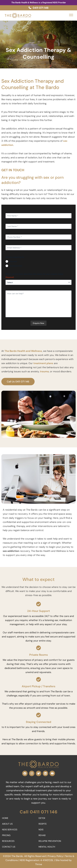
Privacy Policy (55, 856)
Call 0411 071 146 (39, 812)
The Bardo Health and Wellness (23, 351)
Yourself (13, 261)
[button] (71, 15)
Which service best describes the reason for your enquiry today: (35, 276)
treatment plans (43, 363)
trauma (44, 371)
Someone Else (16, 266)
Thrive (39, 864)
